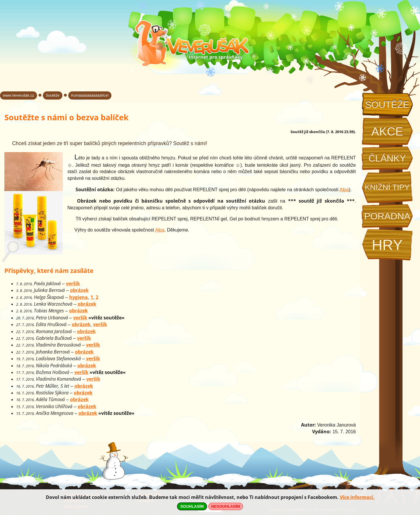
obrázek (79, 290)
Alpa (344, 190)
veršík (73, 283)
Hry (387, 245)
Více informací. (357, 497)
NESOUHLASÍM (225, 506)
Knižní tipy (387, 187)
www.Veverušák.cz (19, 95)
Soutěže (387, 105)
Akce (387, 131)
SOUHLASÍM (192, 506)
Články (387, 158)
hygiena (78, 297)
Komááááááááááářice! (90, 95)
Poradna (387, 216)
